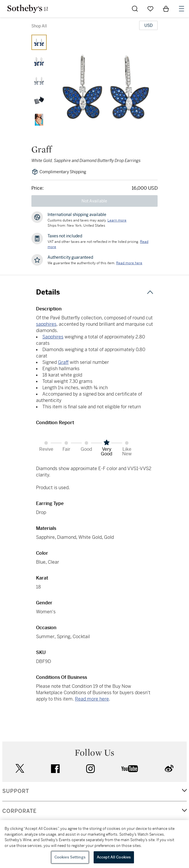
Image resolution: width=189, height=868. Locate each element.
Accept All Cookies (114, 857)
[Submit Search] (135, 9)
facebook (55, 769)
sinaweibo (169, 769)
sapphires (46, 324)
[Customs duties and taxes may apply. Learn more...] (117, 220)
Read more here (92, 699)
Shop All (39, 26)
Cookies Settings (70, 857)
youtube (130, 769)
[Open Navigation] (182, 9)
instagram (90, 769)
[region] (94, 844)
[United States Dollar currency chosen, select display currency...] (148, 25)
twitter (20, 769)
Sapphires (53, 337)
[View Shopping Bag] (166, 9)
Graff (63, 362)
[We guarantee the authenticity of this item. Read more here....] (129, 263)
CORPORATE (19, 811)
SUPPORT (16, 791)
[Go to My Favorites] (150, 9)
